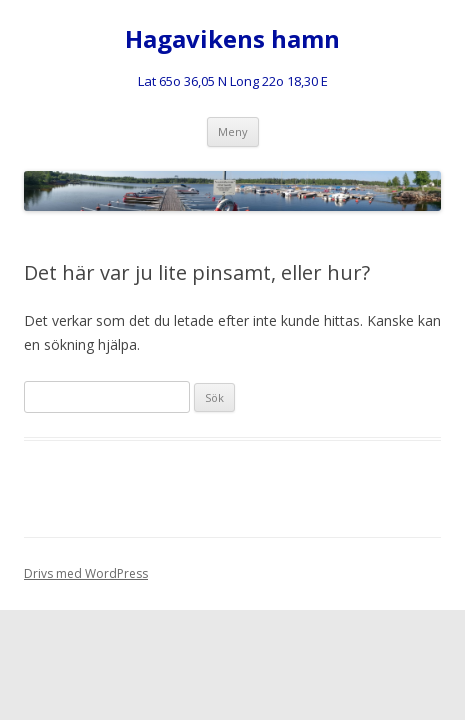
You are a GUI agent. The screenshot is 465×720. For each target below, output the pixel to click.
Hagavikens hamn (232, 39)
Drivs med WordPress (86, 573)
